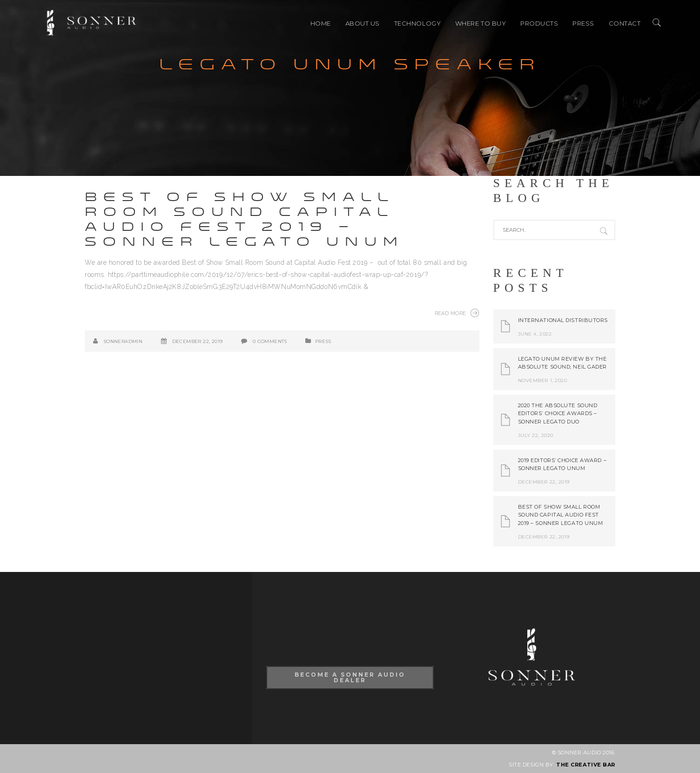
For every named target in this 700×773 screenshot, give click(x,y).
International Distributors (563, 320)
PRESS (583, 23)
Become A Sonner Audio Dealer (350, 677)
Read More (457, 313)
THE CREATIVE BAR (586, 765)
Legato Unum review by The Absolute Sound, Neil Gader (563, 363)
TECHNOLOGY (418, 23)
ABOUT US (363, 23)
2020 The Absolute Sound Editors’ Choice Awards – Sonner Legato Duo (558, 413)
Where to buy (481, 23)
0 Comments (270, 341)
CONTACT (625, 23)
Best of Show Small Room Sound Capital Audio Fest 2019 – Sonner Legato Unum (244, 219)
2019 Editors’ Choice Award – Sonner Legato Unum (562, 464)
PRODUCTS (539, 23)
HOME (321, 23)
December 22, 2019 (198, 341)
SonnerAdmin (123, 341)
